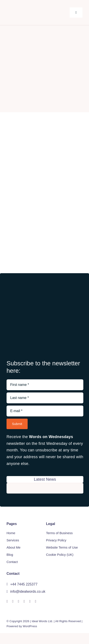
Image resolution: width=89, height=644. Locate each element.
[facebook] (7, 601)
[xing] (24, 601)
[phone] (36, 601)
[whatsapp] (18, 601)
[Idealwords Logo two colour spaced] (32, 7)
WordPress (30, 626)
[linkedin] (13, 601)
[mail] (30, 601)
